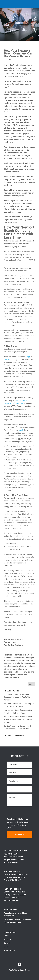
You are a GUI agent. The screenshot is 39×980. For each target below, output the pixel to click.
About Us (7, 939)
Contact (7, 943)
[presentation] (23, 812)
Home (6, 936)
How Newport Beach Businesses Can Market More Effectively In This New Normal (18, 719)
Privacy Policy (9, 950)
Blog (6, 947)
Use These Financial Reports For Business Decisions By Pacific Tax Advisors (17, 697)
